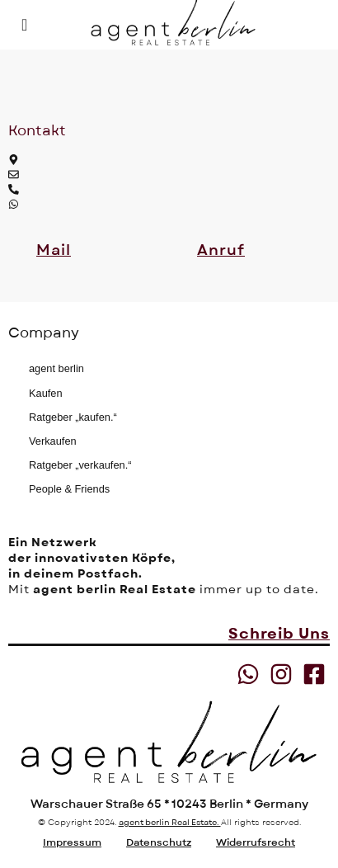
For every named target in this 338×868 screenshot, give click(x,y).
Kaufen (46, 393)
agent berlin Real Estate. (170, 822)
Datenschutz (159, 842)
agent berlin (56, 368)
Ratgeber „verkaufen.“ (80, 465)
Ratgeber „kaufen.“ (73, 417)
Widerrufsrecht (256, 842)
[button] (54, 251)
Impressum (72, 842)
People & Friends (69, 489)
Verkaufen (53, 441)
